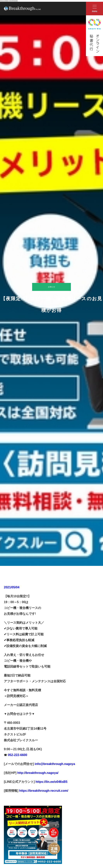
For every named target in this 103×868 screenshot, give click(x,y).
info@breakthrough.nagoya (55, 764)
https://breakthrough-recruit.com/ (44, 791)
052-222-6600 (17, 755)
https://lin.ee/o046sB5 (51, 782)
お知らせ (51, 287)
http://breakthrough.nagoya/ (37, 773)
